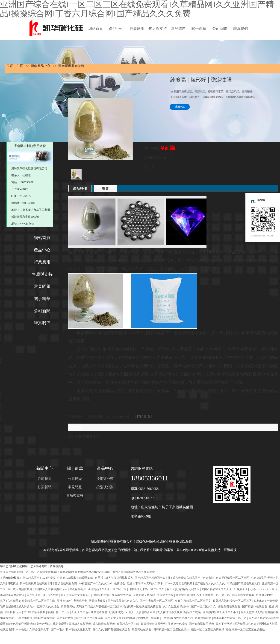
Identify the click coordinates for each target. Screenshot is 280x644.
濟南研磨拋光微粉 (71, 66)
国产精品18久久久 (246, 624)
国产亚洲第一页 (37, 595)
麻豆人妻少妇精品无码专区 (183, 589)
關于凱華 (199, 29)
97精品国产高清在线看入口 (244, 583)
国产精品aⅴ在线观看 (255, 606)
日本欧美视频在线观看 (34, 583)
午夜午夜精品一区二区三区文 (193, 601)
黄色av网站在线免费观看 (52, 624)
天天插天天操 (166, 595)
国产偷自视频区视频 (202, 624)
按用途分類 (105, 479)
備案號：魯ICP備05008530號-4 (185, 550)
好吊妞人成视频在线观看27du (75, 578)
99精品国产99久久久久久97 (96, 583)
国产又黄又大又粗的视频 (120, 618)
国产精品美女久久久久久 (123, 601)
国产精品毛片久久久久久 (210, 583)
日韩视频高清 (24, 618)
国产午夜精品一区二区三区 (157, 601)
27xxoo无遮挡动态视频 (179, 583)
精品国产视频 (193, 612)
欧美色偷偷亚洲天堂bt (21, 624)
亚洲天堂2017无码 (252, 612)
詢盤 (105, 189)
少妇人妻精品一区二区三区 (214, 595)
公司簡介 (75, 479)
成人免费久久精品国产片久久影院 (194, 578)
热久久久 (98, 630)
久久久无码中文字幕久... (76, 595)
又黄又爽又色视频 (144, 595)
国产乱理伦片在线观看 (90, 618)
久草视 (99, 578)
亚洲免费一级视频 (149, 618)
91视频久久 (241, 589)
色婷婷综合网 (204, 618)
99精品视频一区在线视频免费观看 (141, 606)
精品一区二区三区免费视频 (208, 630)
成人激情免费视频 (104, 624)
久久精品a (14, 601)
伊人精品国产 (31, 578)
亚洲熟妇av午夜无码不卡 (72, 601)
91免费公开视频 (186, 595)
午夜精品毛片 (78, 589)
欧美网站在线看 (142, 630)
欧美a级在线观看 (45, 618)
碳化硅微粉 (147, 542)
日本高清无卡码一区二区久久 (147, 589)
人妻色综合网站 (146, 612)
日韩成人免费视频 (80, 624)
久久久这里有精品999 (176, 606)
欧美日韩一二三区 (59, 612)
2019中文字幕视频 (35, 612)
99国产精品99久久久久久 (217, 589)
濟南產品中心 (41, 66)
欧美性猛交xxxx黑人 (122, 612)
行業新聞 (44, 487)
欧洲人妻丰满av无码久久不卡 (145, 583)
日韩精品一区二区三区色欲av (171, 630)
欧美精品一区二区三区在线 (39, 601)
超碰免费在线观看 (229, 606)
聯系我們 (240, 29)
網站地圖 (186, 542)
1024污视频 (49, 578)
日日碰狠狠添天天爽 (154, 624)
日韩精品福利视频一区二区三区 (233, 601)
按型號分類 (105, 487)
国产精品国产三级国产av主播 (153, 578)
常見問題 (178, 29)
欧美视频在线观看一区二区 (230, 618)
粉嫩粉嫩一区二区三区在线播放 (246, 630)
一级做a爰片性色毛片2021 (177, 618)
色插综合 (120, 583)
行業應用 (137, 29)
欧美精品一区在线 (128, 624)
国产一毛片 (58, 630)
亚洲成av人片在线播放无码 (51, 589)
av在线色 (53, 595)
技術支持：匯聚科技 (222, 550)
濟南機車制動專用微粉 (30, 146)
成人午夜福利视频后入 (119, 578)
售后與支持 (158, 29)
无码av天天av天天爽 (262, 589)
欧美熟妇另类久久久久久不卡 (221, 612)
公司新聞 (220, 29)
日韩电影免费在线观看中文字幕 (112, 595)
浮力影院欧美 (66, 618)
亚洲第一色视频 (178, 624)
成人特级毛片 (27, 606)
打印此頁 (144, 417)
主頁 (20, 66)
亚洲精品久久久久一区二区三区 (108, 589)
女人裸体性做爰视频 (170, 612)
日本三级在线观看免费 (63, 583)
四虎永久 (259, 601)
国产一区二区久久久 (204, 606)
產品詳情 (80, 189)
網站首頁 (96, 29)
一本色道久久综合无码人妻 (33, 630)
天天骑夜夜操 (98, 601)
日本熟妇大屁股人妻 (79, 630)
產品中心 (116, 29)
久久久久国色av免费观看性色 (90, 612)
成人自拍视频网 (23, 589)
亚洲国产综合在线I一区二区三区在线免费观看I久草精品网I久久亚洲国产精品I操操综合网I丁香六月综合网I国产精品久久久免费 (77, 572)
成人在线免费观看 (243, 595)
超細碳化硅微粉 (168, 542)
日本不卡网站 (224, 624)
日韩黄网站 (68, 606)
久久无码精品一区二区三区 (233, 578)
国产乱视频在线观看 (118, 630)
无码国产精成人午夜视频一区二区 (97, 606)
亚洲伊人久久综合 (49, 606)
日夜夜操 (13, 583)
